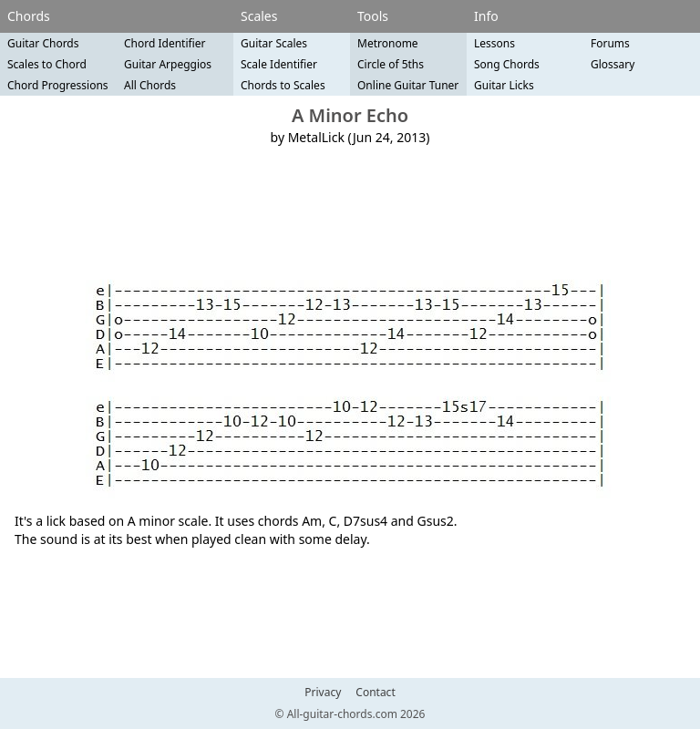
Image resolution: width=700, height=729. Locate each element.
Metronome (388, 43)
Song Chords (507, 64)
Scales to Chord (47, 64)
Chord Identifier (165, 43)
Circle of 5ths (391, 64)
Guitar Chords (43, 43)
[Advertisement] (350, 206)
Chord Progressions (58, 85)
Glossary (612, 64)
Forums (610, 43)
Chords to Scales (283, 85)
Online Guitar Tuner (408, 85)
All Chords (150, 85)
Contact (375, 693)
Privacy (323, 693)
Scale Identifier (279, 64)
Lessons (494, 43)
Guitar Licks (504, 85)
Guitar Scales (274, 43)
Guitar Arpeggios (168, 64)
